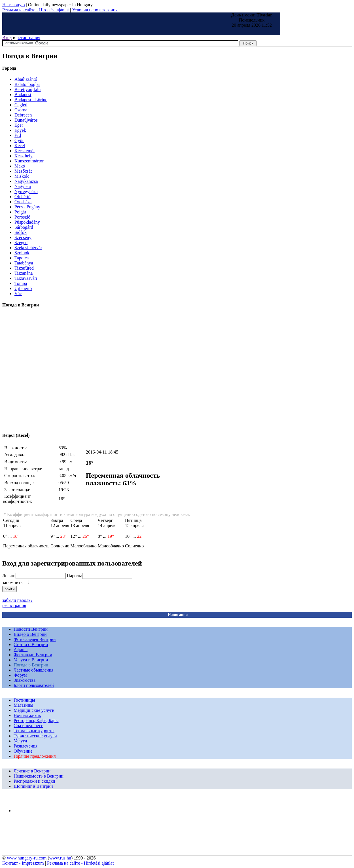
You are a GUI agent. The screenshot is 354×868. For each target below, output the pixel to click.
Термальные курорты (34, 731)
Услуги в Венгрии (31, 660)
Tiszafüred (24, 268)
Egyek (20, 130)
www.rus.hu (60, 858)
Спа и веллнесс (28, 726)
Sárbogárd (24, 227)
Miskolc (22, 176)
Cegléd (21, 105)
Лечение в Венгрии (32, 771)
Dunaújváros (26, 120)
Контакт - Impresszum (23, 863)
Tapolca (22, 258)
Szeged (21, 243)
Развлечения (26, 746)
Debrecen (23, 115)
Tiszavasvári (26, 278)
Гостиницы (24, 700)
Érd (18, 135)
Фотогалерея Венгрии (35, 639)
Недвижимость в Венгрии (39, 776)
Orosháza (23, 202)
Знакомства (25, 680)
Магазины (23, 705)
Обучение (23, 751)
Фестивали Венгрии (33, 655)
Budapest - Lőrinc (31, 100)
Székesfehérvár (28, 248)
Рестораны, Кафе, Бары (36, 720)
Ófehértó (23, 197)
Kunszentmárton (29, 161)
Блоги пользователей (34, 685)
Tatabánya (24, 263)
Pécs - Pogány (27, 207)
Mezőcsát (23, 171)
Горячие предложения (35, 756)
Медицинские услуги (34, 710)
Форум (20, 675)
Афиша (21, 650)
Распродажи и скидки (34, 781)
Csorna (21, 110)
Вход (7, 38)
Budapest (23, 95)
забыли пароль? (17, 600)
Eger (19, 125)
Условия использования (95, 10)
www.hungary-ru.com (27, 858)
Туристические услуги (35, 736)
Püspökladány (27, 222)
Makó (20, 166)
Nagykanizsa (26, 181)
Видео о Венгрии (30, 634)
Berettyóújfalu (27, 89)
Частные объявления (33, 670)
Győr (19, 140)
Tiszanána (24, 273)
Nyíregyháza (26, 191)
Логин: (9, 576)
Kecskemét (25, 151)
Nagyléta (23, 186)
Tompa (21, 283)
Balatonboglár (27, 84)
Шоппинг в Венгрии (33, 786)
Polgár (20, 212)
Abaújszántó (26, 79)
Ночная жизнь (27, 715)
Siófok (21, 232)
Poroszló (22, 217)
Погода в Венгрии (31, 665)
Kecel (20, 146)
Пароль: (75, 576)
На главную (14, 5)
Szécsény (23, 237)
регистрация (28, 38)
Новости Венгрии (31, 629)
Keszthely (24, 156)
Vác (18, 294)
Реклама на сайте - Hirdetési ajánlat (36, 10)
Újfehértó (23, 288)
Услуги (20, 741)
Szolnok (22, 253)
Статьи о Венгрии (31, 644)
